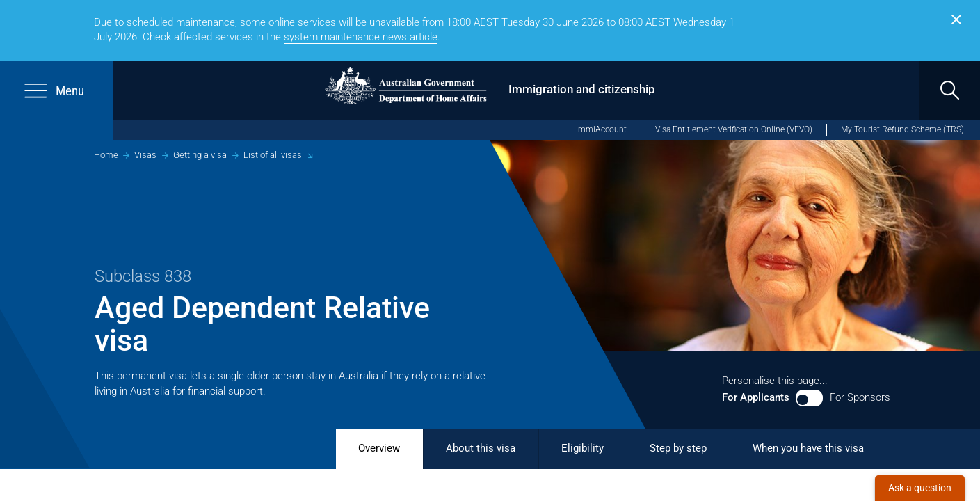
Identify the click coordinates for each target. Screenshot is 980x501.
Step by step (678, 448)
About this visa (481, 448)
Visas (145, 155)
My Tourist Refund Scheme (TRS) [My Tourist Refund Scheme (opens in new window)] (902, 129)
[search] (950, 91)
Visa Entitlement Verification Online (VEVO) (734, 129)
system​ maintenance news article (361, 37)
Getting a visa (200, 155)
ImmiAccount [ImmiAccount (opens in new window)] (601, 129)
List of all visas (273, 155)
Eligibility (583, 448)
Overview (379, 448)
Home (106, 155)
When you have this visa (808, 448)
